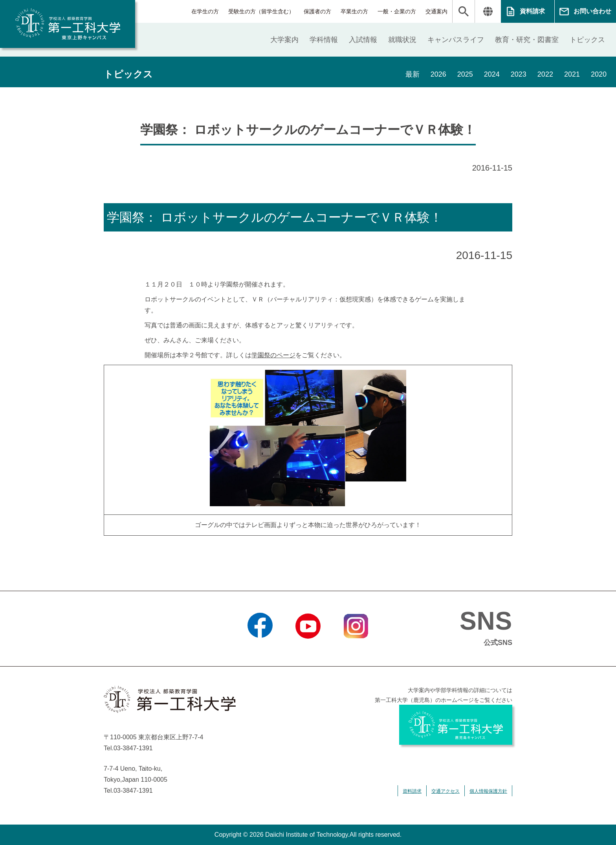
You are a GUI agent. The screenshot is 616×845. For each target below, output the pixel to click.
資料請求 (532, 11)
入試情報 (363, 40)
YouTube (308, 648)
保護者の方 (317, 11)
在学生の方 (205, 11)
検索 (464, 11)
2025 (465, 74)
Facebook (260, 648)
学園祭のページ (273, 355)
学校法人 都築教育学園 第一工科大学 (68, 24)
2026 (438, 74)
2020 (599, 74)
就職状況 (402, 40)
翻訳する (488, 11)
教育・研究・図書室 (527, 40)
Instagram (356, 648)
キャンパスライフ (456, 40)
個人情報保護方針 (488, 791)
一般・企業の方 (397, 11)
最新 (412, 74)
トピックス (587, 40)
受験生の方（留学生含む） (261, 11)
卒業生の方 (354, 11)
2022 (545, 74)
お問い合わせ (592, 11)
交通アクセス (445, 791)
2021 (572, 74)
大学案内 (284, 40)
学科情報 (324, 40)
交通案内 (436, 11)
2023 (519, 74)
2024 (492, 74)
